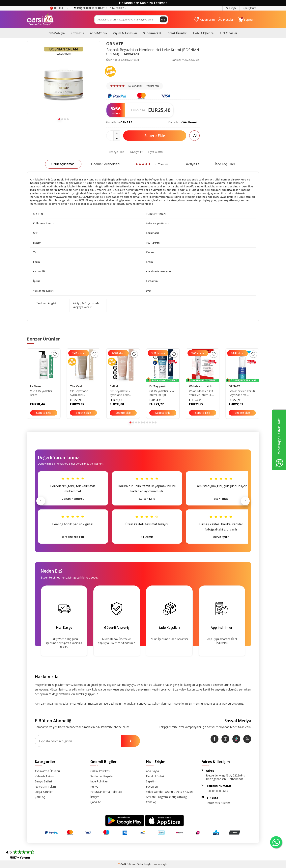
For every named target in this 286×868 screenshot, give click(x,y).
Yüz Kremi (190, 122)
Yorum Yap (153, 86)
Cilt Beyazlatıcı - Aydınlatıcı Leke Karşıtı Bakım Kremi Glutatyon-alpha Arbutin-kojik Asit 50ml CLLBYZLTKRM (123, 393)
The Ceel (76, 386)
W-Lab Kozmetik (200, 386)
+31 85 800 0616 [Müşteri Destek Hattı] (100, 8)
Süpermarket (152, 33)
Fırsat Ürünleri (177, 33)
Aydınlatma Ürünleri (47, 771)
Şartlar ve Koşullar (102, 776)
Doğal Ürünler (44, 792)
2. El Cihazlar (228, 33)
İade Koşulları (225, 164)
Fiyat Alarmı (154, 152)
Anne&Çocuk (99, 33)
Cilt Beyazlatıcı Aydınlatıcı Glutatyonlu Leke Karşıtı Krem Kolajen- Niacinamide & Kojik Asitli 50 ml (83, 393)
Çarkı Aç (40, 797)
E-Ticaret (132, 864)
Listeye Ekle (115, 152)
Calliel (114, 386)
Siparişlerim (249, 8)
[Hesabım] (227, 20)
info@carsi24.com (218, 803)
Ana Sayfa (231, 8)
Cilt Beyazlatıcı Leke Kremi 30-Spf (162, 393)
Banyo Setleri (43, 781)
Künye (94, 787)
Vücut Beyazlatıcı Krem (41, 393)
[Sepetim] (247, 20)
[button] (59, 119)
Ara (163, 19)
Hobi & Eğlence (203, 33)
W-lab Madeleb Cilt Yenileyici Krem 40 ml (201, 393)
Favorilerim (153, 787)
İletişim (95, 797)
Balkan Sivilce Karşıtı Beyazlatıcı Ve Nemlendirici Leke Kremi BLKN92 (242, 393)
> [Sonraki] (245, 501)
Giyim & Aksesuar (125, 33)
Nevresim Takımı (46, 787)
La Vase (35, 386)
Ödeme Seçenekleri (105, 164)
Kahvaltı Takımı (44, 776)
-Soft (122, 864)
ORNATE (115, 44)
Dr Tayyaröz (158, 386)
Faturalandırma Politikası (106, 792)
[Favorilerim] (204, 20)
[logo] (40, 19)
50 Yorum (152, 164)
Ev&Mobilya (57, 33)
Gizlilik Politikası (100, 771)
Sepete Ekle (155, 136)
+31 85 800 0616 (217, 791)
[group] (64, 78)
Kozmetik (77, 33)
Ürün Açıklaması (63, 164)
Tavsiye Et (135, 152)
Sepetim (151, 781)
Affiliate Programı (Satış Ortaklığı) (167, 797)
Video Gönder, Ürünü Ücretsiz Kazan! (170, 792)
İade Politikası (99, 781)
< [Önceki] (41, 501)
